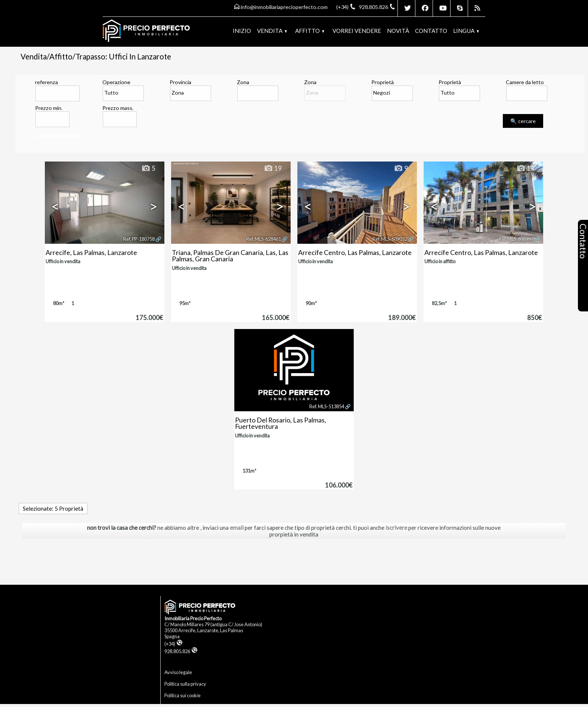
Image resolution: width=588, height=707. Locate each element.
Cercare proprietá (56, 136)
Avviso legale (178, 672)
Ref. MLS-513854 (327, 406)
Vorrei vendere (357, 31)
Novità (398, 31)
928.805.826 (181, 651)
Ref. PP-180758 (139, 239)
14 (525, 169)
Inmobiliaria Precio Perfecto (193, 618)
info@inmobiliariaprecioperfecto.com (284, 7)
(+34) (174, 644)
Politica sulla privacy (185, 684)
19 (273, 169)
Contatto (431, 31)
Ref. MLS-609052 (390, 239)
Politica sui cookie (182, 695)
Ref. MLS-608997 (516, 239)
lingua (466, 31)
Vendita (272, 31)
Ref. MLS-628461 (264, 239)
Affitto (310, 31)
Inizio (242, 31)
